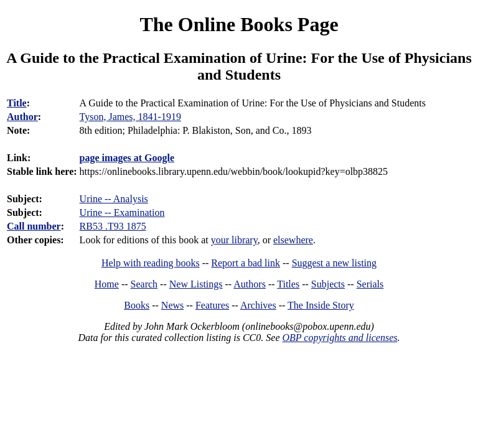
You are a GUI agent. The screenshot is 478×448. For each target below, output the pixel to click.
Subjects (328, 284)
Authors (250, 284)
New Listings (196, 284)
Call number (34, 226)
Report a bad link (246, 263)
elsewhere (293, 240)
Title (17, 103)
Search (144, 284)
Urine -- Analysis (114, 199)
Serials (370, 284)
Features (212, 305)
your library (234, 240)
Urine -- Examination (122, 212)
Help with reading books (151, 263)
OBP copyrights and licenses (340, 338)
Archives (258, 305)
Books (137, 305)
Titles (288, 284)
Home (107, 284)
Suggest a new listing (334, 263)
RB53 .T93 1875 (113, 226)
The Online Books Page (239, 24)
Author (22, 117)
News (172, 305)
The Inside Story (321, 305)
